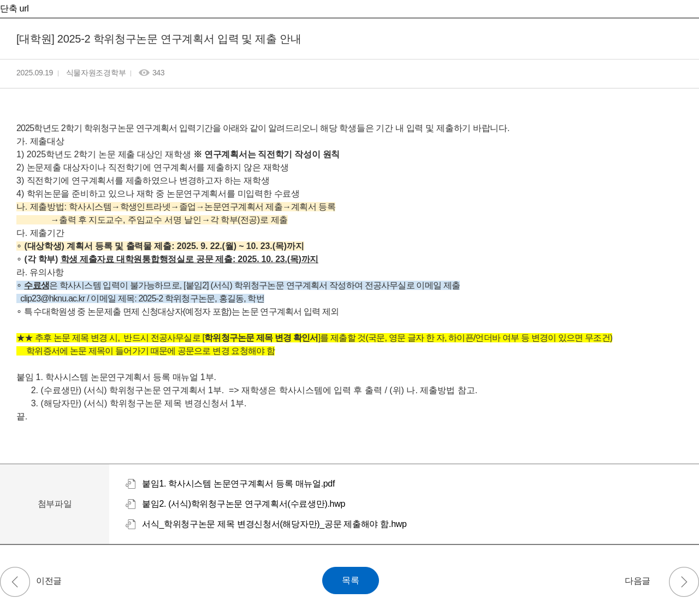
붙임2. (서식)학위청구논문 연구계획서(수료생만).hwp (244, 504)
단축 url (14, 8)
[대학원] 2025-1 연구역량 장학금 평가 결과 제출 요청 (15, 582)
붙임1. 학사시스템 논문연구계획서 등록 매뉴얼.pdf (238, 484)
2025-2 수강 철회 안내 (684, 582)
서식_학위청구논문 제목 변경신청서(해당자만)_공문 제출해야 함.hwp (274, 524)
